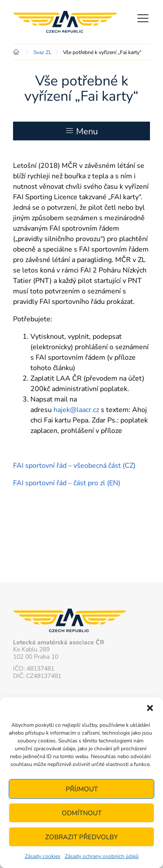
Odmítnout (82, 813)
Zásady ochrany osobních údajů (102, 856)
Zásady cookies (43, 856)
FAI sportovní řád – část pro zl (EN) (67, 483)
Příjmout (82, 789)
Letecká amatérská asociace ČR (65, 22)
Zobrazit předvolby (81, 837)
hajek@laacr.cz (76, 410)
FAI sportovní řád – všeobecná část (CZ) (74, 466)
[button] (150, 708)
